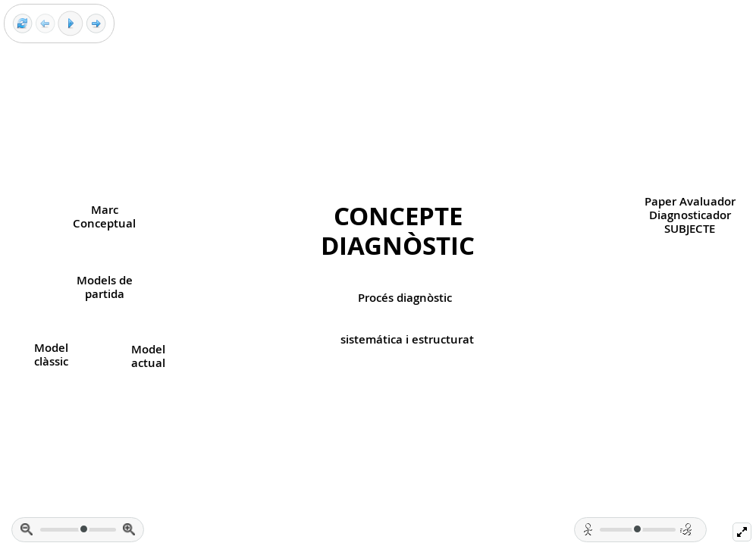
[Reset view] (22, 24)
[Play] (71, 24)
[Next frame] (96, 24)
